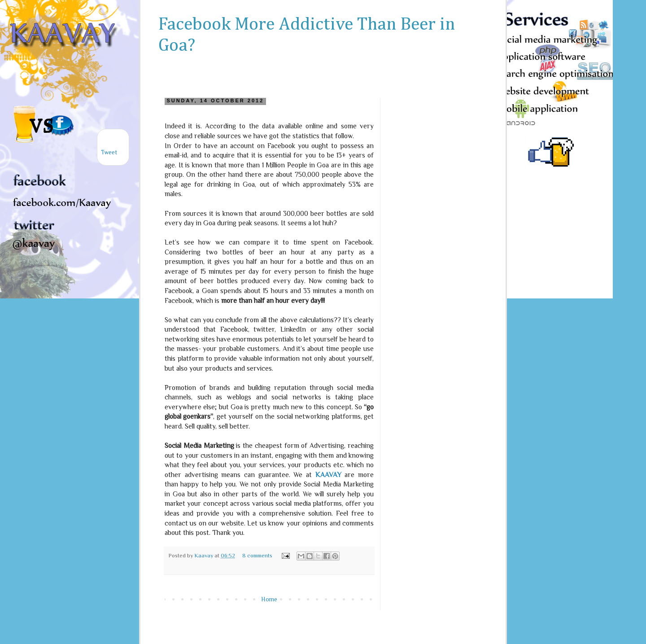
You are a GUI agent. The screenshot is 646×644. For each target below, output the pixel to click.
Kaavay (204, 556)
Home (269, 599)
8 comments (257, 556)
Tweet (109, 152)
